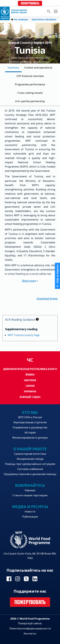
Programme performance (30, 84)
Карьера (30, 490)
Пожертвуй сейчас (30, 623)
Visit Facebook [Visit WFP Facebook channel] (9, 579)
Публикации (30, 517)
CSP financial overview (30, 76)
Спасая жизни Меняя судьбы (19, 11)
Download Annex (47, 298)
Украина (30, 391)
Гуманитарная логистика (30, 454)
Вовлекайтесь (30, 485)
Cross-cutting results (30, 93)
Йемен (30, 375)
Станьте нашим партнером (30, 495)
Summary (13, 68)
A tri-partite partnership (30, 101)
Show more (30, 281)
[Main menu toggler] (55, 11)
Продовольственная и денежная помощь (30, 474)
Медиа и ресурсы (30, 507)
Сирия (30, 386)
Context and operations (38, 68)
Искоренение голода (30, 459)
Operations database (44, 20)
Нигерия (30, 380)
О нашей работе (30, 449)
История (30, 433)
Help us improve (57, 276)
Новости (30, 512)
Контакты (30, 634)
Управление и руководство (30, 427)
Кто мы (30, 412)
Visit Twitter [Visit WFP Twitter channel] (26, 579)
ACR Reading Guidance (22, 320)
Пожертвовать (30, 3)
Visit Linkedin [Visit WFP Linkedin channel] (35, 579)
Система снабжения (30, 469)
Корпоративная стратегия (30, 422)
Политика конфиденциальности (30, 628)
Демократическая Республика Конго (30, 369)
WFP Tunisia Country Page (24, 335)
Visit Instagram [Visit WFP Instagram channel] (18, 579)
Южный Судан (30, 397)
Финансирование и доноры (30, 438)
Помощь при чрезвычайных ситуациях (30, 464)
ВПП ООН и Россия (30, 417)
